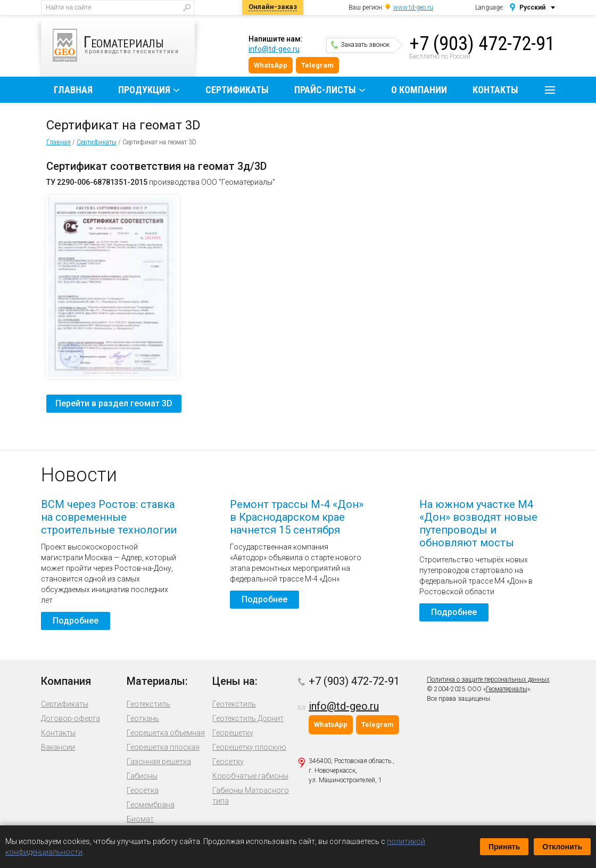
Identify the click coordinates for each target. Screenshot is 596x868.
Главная (73, 90)
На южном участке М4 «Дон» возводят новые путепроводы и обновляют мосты (478, 523)
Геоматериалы (507, 689)
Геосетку (228, 761)
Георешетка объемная (166, 733)
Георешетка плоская (163, 747)
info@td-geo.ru (274, 49)
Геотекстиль (148, 704)
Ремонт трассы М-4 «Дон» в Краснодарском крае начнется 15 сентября (297, 517)
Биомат (140, 819)
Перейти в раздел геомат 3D (114, 403)
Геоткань (143, 718)
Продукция (144, 90)
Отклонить (562, 847)
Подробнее (76, 621)
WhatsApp (271, 65)
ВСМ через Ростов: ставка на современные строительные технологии (109, 517)
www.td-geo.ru (413, 7)
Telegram (317, 65)
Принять (504, 847)
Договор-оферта (71, 718)
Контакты (495, 90)
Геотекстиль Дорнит (248, 718)
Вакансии (58, 747)
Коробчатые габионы (250, 776)
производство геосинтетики (124, 45)
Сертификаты (237, 90)
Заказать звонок (360, 45)
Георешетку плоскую (249, 747)
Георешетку (233, 733)
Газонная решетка (159, 761)
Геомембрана (151, 805)
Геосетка (143, 790)
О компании (419, 90)
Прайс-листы (325, 90)
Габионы (142, 776)
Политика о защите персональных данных (488, 679)
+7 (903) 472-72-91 (482, 44)
